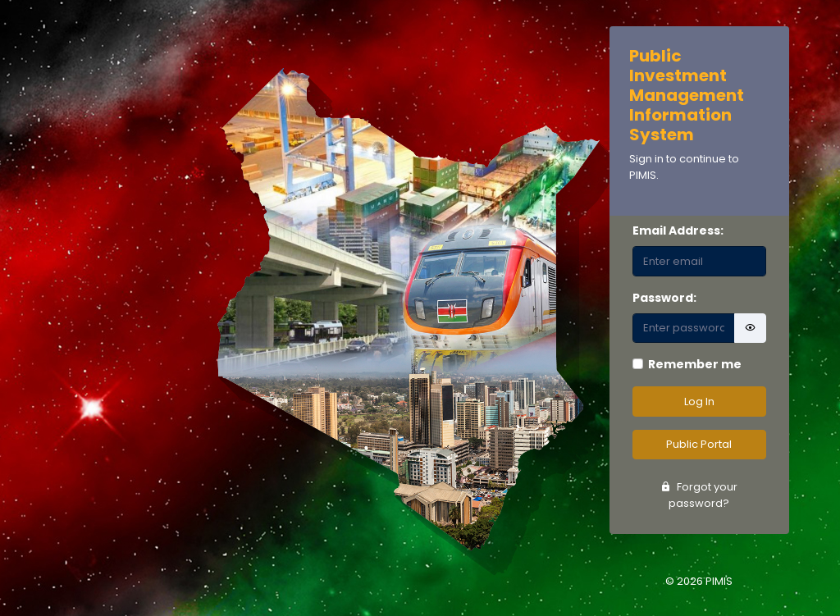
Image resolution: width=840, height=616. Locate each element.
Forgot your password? (699, 495)
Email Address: (678, 230)
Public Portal (699, 444)
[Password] (684, 329)
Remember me (695, 364)
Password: (664, 298)
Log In (699, 402)
